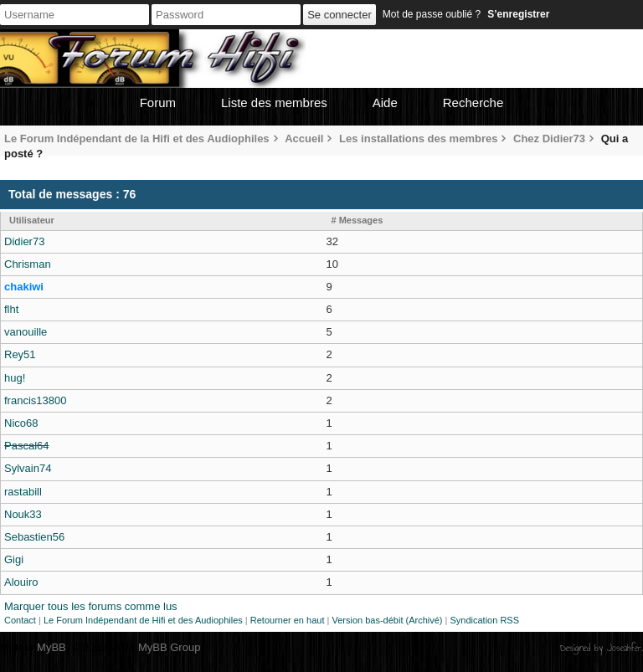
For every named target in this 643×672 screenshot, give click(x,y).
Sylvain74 (28, 468)
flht (11, 309)
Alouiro (21, 582)
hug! (15, 378)
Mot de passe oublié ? (432, 14)
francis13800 (35, 400)
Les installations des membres (418, 139)
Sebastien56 (34, 537)
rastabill (23, 492)
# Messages (358, 220)
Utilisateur (32, 220)
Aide (385, 103)
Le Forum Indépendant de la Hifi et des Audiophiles (137, 139)
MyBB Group (169, 647)
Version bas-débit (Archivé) (387, 620)
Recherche (473, 103)
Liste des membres (274, 103)
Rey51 (20, 354)
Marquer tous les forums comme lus (91, 606)
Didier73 (24, 241)
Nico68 (21, 423)
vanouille (26, 332)
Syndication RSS (484, 620)
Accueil (304, 139)
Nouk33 (23, 514)
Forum (158, 103)
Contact (20, 620)
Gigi (14, 559)
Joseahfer (624, 648)
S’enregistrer (518, 14)
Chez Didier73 (549, 139)
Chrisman (28, 264)
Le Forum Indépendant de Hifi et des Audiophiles (143, 620)
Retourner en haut (288, 620)
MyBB (51, 647)
